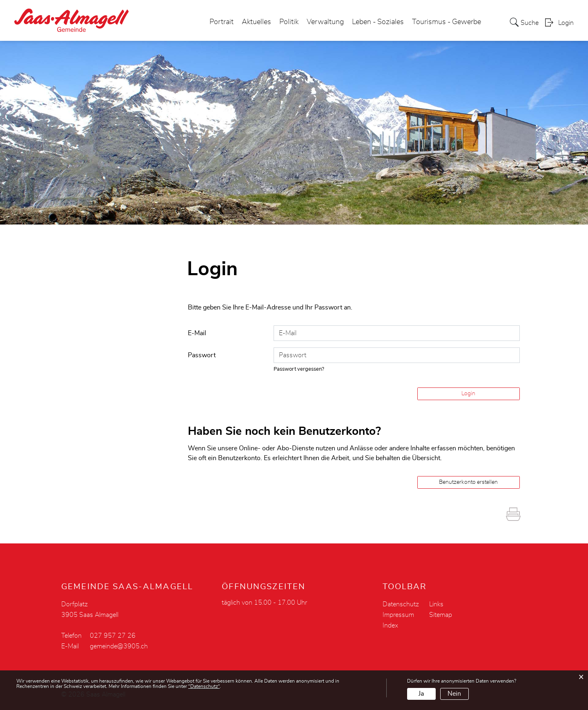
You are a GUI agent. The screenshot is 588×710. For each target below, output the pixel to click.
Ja (421, 694)
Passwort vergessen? (299, 369)
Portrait (222, 22)
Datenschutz (401, 604)
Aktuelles (256, 22)
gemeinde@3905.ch (119, 646)
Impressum (398, 615)
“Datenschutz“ (204, 686)
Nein (454, 694)
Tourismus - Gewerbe (447, 22)
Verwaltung (325, 22)
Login (566, 23)
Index (390, 625)
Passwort (202, 355)
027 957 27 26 (113, 636)
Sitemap (441, 615)
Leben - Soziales (378, 22)
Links (436, 604)
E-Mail (197, 333)
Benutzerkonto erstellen (468, 482)
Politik (289, 22)
